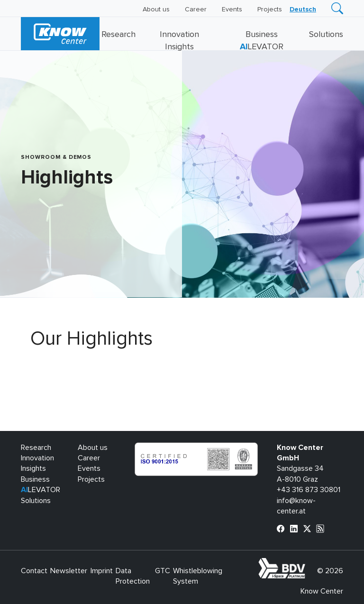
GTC (163, 571)
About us (156, 9)
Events (232, 9)
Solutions (326, 35)
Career (196, 9)
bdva (307, 563)
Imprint (102, 571)
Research (118, 35)
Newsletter (69, 571)
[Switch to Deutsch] (303, 9)
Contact (34, 571)
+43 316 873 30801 (309, 490)
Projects (270, 9)
